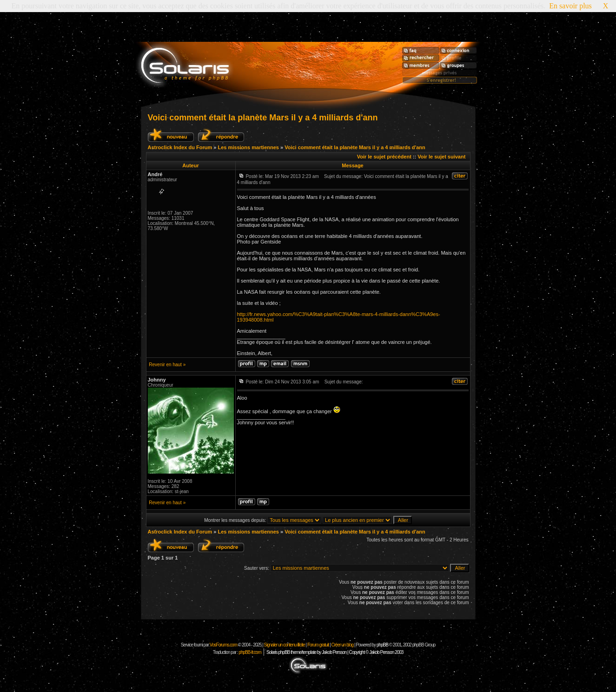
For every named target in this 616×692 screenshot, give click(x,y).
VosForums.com (224, 645)
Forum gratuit (318, 645)
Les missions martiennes (248, 147)
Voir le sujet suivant (441, 157)
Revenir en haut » (167, 365)
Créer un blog (343, 645)
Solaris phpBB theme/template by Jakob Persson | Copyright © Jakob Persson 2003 (335, 652)
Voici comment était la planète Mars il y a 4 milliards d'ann (263, 118)
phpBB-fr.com (250, 652)
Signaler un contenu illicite (285, 645)
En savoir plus (570, 6)
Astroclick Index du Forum (180, 147)
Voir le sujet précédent (384, 157)
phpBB (382, 645)
